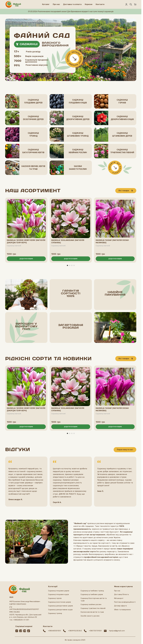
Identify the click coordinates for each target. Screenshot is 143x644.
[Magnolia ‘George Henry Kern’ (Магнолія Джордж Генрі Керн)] (26, 219)
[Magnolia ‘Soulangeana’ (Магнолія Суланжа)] (71, 219)
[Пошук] (131, 4)
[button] (26, 259)
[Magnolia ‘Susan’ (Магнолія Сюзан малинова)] (115, 219)
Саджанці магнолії (14, 246)
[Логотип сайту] (13, 4)
